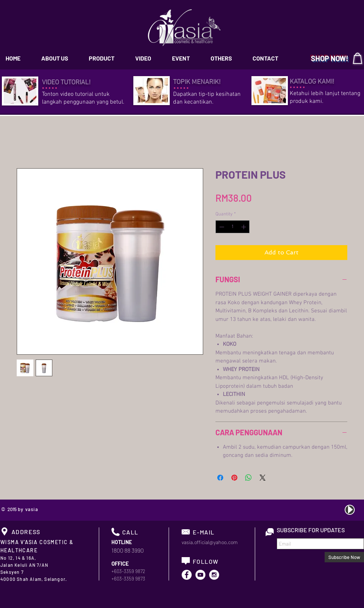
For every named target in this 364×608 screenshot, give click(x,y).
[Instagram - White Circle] (214, 575)
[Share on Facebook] (220, 478)
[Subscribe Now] (344, 557)
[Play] (350, 510)
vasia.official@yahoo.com (210, 542)
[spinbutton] (233, 227)
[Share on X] (263, 478)
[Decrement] (221, 227)
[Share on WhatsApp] (248, 478)
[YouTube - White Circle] (200, 575)
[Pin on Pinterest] (234, 478)
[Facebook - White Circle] (187, 575)
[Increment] (244, 227)
